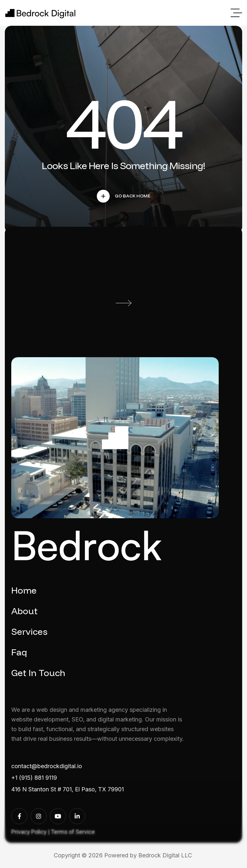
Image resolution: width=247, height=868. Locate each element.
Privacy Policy (29, 832)
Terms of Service (73, 832)
